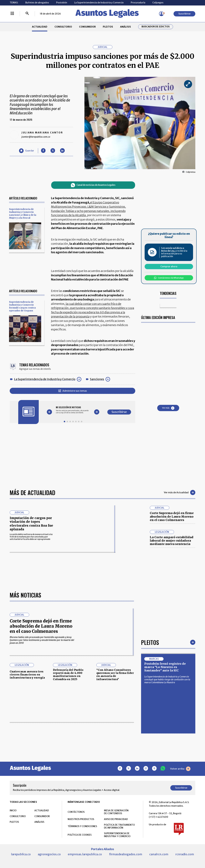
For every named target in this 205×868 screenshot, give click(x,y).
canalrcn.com (159, 854)
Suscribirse (184, 14)
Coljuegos (158, 3)
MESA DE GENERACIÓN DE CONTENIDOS (116, 812)
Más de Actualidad (32, 492)
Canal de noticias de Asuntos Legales (93, 185)
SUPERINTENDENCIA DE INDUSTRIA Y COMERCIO (117, 835)
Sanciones (97, 379)
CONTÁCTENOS (76, 812)
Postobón (62, 3)
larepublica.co (21, 854)
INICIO (13, 810)
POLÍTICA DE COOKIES (80, 835)
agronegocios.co (49, 854)
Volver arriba (180, 769)
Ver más (168, 408)
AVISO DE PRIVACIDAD (116, 819)
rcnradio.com (185, 854)
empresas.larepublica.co (85, 854)
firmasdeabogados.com (126, 854)
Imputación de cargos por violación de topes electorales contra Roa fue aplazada (31, 524)
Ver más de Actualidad (180, 492)
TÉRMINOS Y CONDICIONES (82, 826)
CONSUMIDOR (87, 27)
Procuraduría (138, 3)
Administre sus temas (73, 391)
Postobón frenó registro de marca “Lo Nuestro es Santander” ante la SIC (165, 667)
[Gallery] (73, 410)
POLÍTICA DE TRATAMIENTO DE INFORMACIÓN (119, 826)
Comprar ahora (169, 266)
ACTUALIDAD (40, 27)
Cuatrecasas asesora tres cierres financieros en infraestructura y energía (27, 675)
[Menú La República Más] (12, 14)
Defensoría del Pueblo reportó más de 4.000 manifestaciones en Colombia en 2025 (68, 674)
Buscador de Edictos (156, 27)
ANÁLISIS (126, 27)
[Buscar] (27, 14)
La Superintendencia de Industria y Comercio (99, 3)
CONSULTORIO (63, 27)
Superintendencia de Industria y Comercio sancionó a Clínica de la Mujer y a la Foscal (23, 213)
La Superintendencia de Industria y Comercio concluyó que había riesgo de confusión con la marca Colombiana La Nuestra (167, 680)
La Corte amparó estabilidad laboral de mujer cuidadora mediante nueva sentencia (172, 541)
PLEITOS (108, 27)
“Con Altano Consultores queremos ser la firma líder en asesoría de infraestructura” (115, 674)
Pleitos (150, 642)
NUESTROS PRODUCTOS (81, 819)
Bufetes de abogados (37, 3)
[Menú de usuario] (161, 14)
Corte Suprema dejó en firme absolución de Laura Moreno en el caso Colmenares (172, 516)
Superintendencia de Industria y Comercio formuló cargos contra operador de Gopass (22, 306)
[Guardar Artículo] (27, 151)
